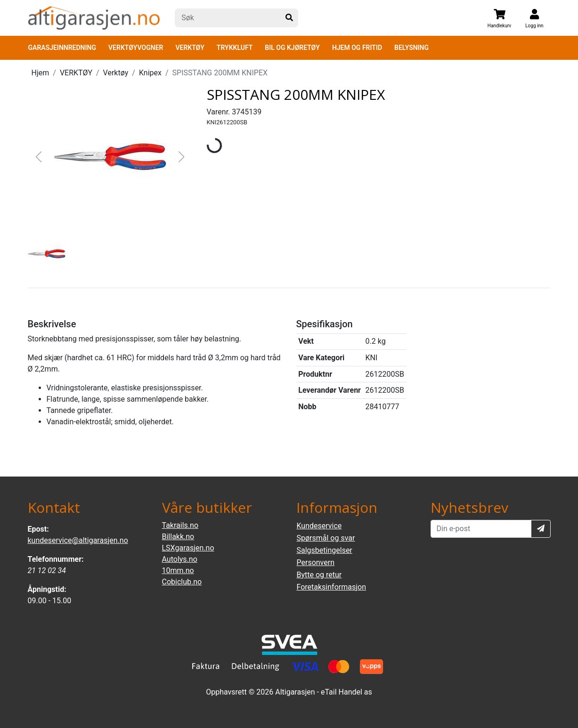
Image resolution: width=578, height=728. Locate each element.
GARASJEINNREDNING (62, 48)
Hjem (41, 73)
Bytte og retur (319, 575)
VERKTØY (190, 48)
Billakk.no (178, 537)
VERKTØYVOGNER (136, 48)
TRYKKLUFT (235, 48)
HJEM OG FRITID (357, 48)
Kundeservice (319, 526)
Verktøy (116, 73)
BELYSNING (411, 48)
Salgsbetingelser (325, 550)
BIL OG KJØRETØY (292, 48)
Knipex (150, 73)
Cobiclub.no (182, 582)
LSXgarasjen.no (188, 548)
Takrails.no (180, 525)
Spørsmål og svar (326, 538)
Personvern (316, 562)
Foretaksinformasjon (331, 587)
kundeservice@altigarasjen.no (78, 540)
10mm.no (178, 570)
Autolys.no (180, 559)
